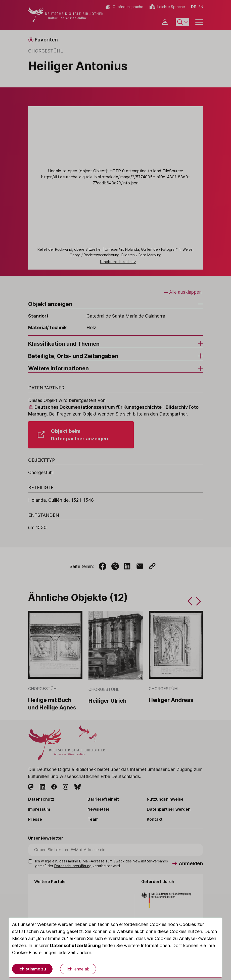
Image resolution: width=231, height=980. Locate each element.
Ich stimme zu (32, 969)
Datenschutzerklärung (75, 945)
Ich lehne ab (78, 969)
